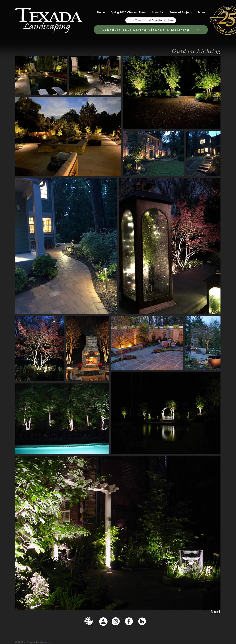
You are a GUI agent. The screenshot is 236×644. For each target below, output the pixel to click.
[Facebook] (129, 621)
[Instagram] (116, 621)
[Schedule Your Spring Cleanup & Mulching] (151, 30)
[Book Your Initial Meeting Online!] (151, 20)
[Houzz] (142, 621)
